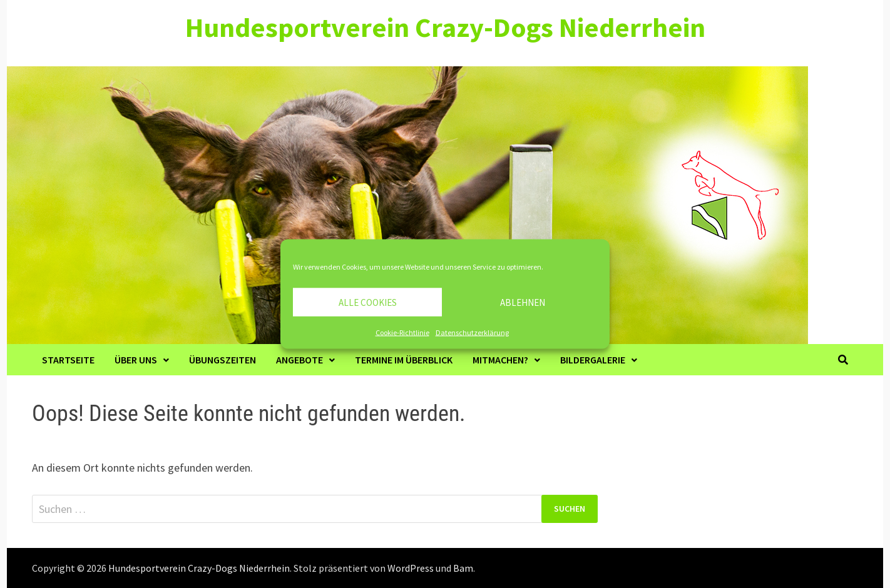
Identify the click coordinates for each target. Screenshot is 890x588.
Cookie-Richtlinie (402, 332)
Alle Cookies (368, 302)
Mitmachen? (500, 360)
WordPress (411, 568)
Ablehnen (523, 302)
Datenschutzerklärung (472, 332)
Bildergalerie (593, 360)
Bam (463, 568)
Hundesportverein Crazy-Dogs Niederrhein (445, 27)
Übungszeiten (222, 360)
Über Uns (136, 360)
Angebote (299, 360)
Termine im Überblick (404, 360)
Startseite (68, 360)
